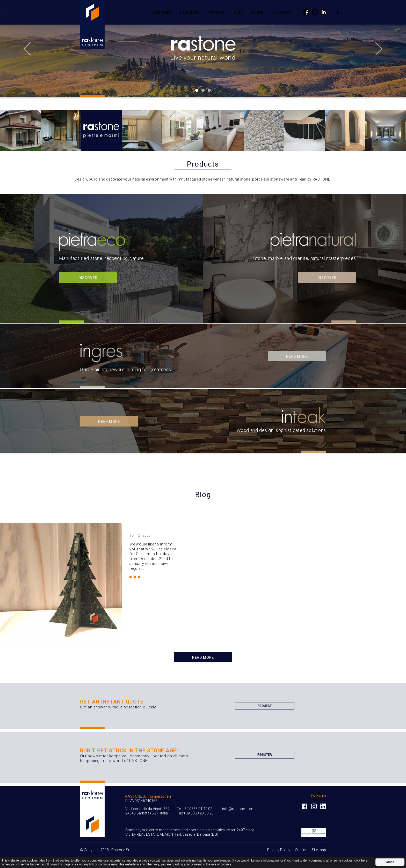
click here (361, 860)
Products (190, 12)
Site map (319, 850)
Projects (216, 12)
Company (162, 12)
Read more (203, 657)
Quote (257, 12)
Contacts (281, 12)
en (340, 12)
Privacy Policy (279, 850)
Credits (301, 850)
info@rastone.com (238, 809)
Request (264, 707)
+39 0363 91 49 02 (197, 809)
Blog (238, 12)
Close (390, 862)
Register (264, 756)
